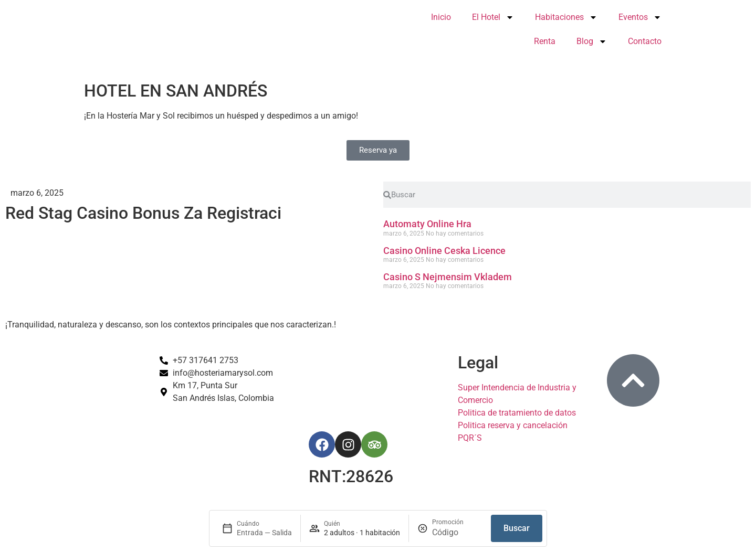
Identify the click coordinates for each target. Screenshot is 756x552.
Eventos (640, 17)
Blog (592, 41)
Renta (545, 41)
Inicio (441, 17)
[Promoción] (457, 533)
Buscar (517, 528)
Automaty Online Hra (427, 224)
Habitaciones (566, 17)
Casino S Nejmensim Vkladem (448, 277)
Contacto (645, 41)
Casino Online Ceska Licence (444, 251)
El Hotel (493, 17)
